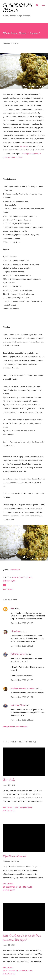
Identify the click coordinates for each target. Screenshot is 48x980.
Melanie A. (15, 631)
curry (30, 577)
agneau (16, 577)
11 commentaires (23, 807)
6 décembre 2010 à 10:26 (22, 646)
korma (6, 581)
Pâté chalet (9, 780)
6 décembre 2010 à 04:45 (22, 623)
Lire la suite (9, 811)
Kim (13, 608)
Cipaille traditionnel (14, 856)
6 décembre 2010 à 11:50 (22, 680)
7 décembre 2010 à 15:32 (22, 720)
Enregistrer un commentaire (15, 727)
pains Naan (24, 146)
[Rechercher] (37, 5)
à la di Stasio (15, 570)
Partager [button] (8, 589)
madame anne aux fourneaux (23, 688)
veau (13, 581)
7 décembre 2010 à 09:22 (22, 697)
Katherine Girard (18, 654)
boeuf (23, 577)
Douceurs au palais (18, 8)
